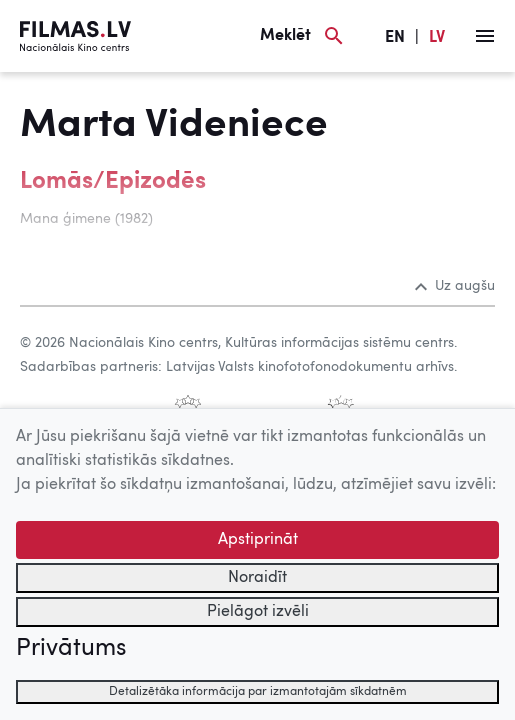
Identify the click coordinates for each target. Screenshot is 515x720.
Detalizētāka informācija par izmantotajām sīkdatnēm (258, 692)
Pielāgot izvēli (258, 612)
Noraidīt (257, 578)
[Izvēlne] (485, 36)
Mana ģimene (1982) (86, 219)
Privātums (71, 649)
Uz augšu (455, 286)
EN (395, 38)
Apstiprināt (258, 540)
